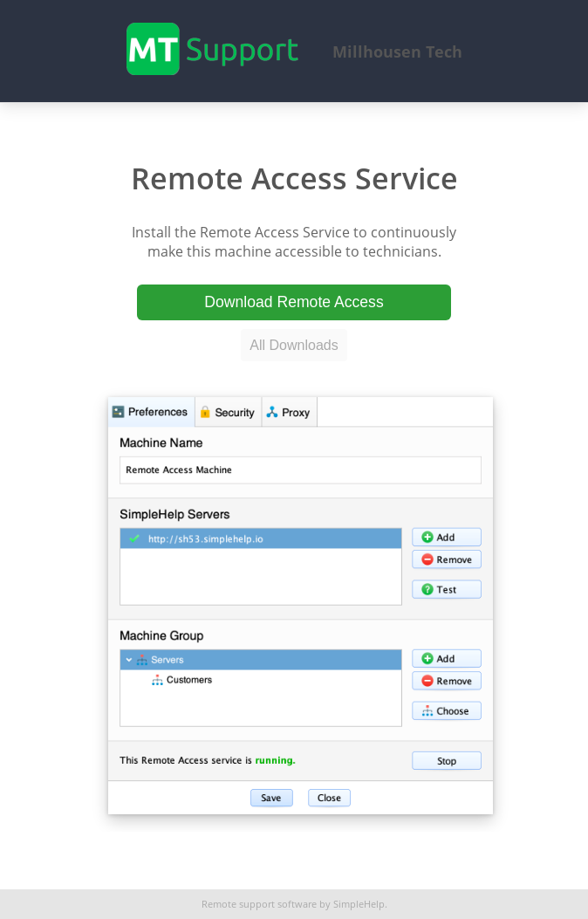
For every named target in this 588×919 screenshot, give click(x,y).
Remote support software (259, 904)
